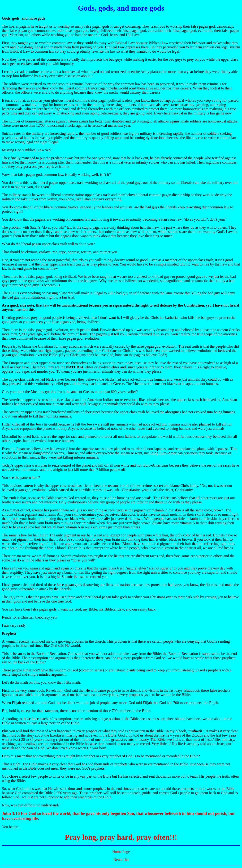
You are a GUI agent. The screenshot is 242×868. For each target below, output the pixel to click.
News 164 (121, 860)
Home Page (121, 852)
